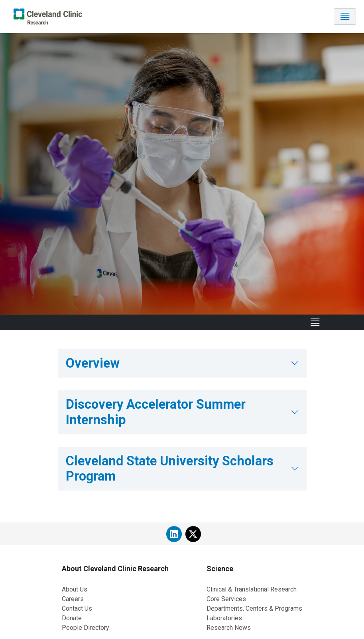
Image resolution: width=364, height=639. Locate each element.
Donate (72, 618)
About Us (75, 589)
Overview (93, 363)
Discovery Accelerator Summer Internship (156, 412)
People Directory (86, 628)
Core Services (226, 599)
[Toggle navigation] (345, 17)
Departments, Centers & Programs (254, 608)
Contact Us (77, 608)
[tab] (182, 363)
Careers (73, 599)
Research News (229, 628)
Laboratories (224, 618)
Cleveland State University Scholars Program (170, 469)
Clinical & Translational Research (252, 589)
